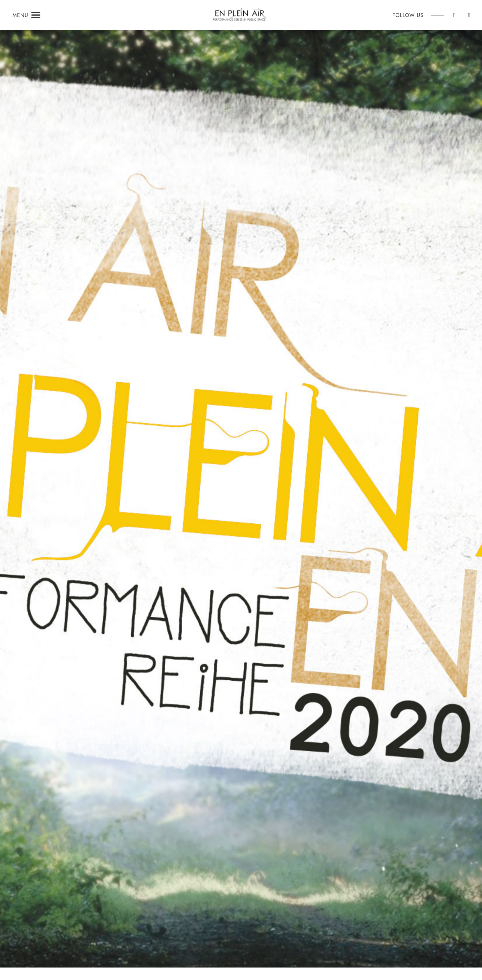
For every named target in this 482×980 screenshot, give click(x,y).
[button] (36, 15)
